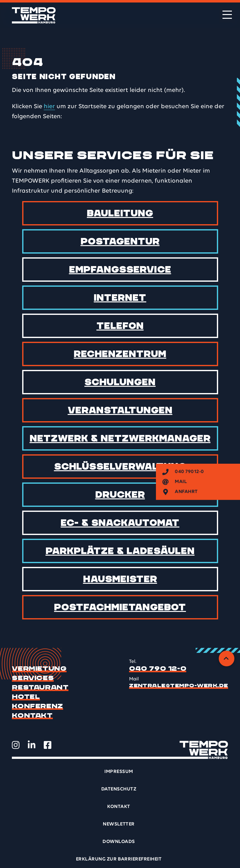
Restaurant (40, 688)
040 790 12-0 (158, 669)
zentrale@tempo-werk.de (179, 686)
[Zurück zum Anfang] (227, 659)
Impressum (119, 772)
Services (33, 678)
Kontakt (32, 716)
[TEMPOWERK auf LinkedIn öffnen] (32, 745)
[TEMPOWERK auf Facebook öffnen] (48, 745)
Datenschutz (119, 789)
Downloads (119, 842)
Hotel (26, 697)
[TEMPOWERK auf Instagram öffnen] (16, 745)
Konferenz (37, 706)
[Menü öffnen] (227, 15)
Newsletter (119, 824)
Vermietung (39, 669)
